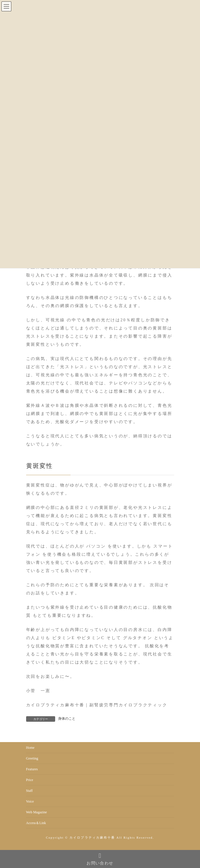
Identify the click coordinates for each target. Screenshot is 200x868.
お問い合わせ (100, 859)
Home (30, 748)
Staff (29, 791)
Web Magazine (37, 812)
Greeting (32, 758)
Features (32, 769)
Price (30, 780)
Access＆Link (36, 823)
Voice (30, 801)
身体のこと (67, 719)
